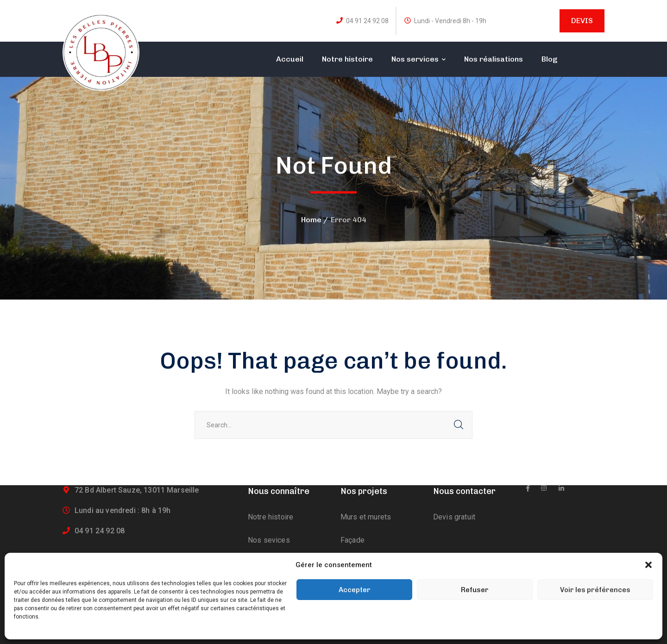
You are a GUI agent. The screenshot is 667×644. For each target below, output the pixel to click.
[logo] (101, 52)
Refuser (475, 590)
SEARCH (459, 425)
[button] (648, 565)
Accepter (355, 590)
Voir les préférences (595, 590)
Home (311, 220)
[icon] (528, 488)
